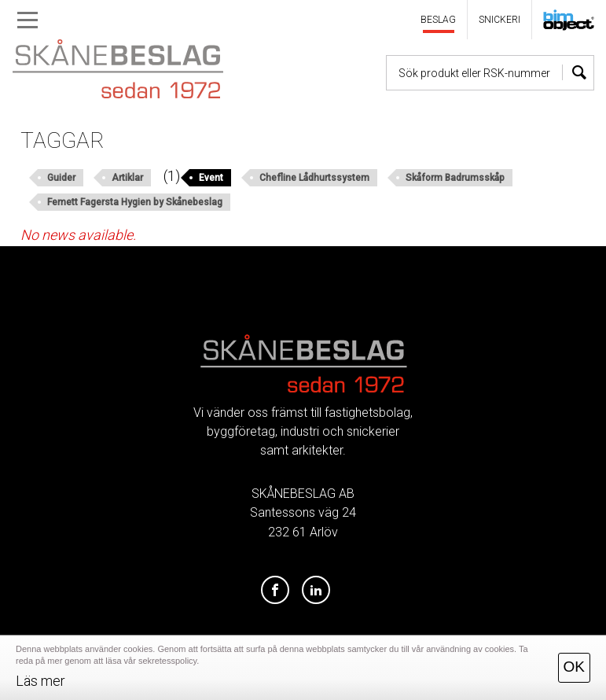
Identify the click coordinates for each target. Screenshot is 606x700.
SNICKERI (499, 20)
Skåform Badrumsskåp (455, 178)
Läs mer (40, 681)
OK (574, 667)
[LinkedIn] (316, 591)
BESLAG (438, 20)
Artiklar (127, 178)
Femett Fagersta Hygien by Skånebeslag (135, 202)
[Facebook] (275, 591)
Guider (61, 178)
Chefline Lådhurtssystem (314, 178)
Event (211, 178)
